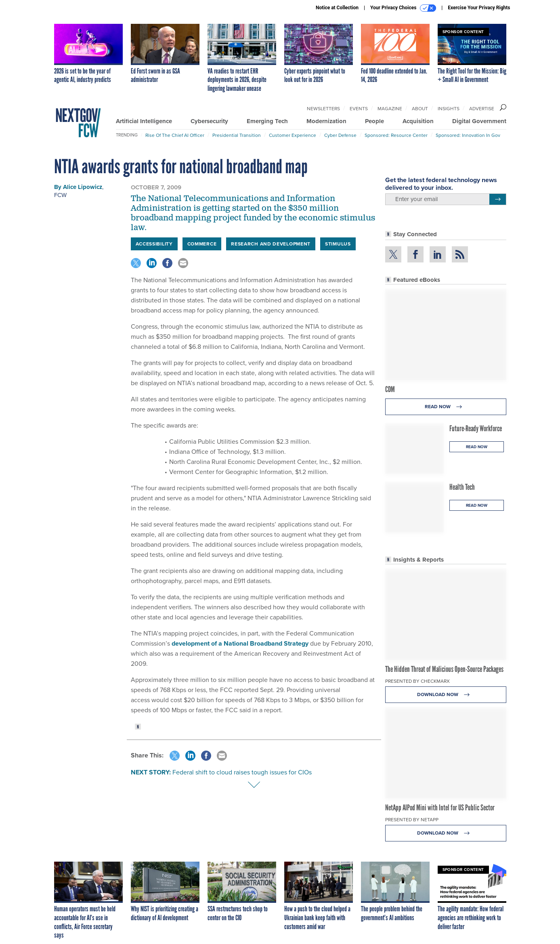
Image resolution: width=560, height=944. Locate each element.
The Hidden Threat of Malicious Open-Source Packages (444, 669)
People (374, 121)
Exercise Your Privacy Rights (479, 8)
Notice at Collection (337, 8)
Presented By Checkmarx (417, 681)
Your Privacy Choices (403, 8)
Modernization (326, 121)
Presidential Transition (237, 135)
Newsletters (323, 109)
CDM (390, 389)
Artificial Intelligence (144, 121)
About (420, 109)
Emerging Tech (267, 121)
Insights (449, 109)
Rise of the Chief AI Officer (175, 135)
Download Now (446, 695)
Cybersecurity (209, 121)
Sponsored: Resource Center (396, 135)
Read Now (446, 407)
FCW (60, 195)
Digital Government (479, 121)
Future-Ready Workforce (476, 428)
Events (359, 109)
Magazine (390, 109)
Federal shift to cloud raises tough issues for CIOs (242, 772)
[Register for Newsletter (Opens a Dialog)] (498, 199)
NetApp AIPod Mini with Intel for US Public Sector (440, 808)
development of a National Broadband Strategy (241, 643)
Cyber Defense (340, 135)
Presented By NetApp (412, 820)
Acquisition (418, 121)
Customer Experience (293, 135)
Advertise (482, 109)
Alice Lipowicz (83, 187)
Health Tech (462, 487)
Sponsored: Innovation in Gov (468, 135)
